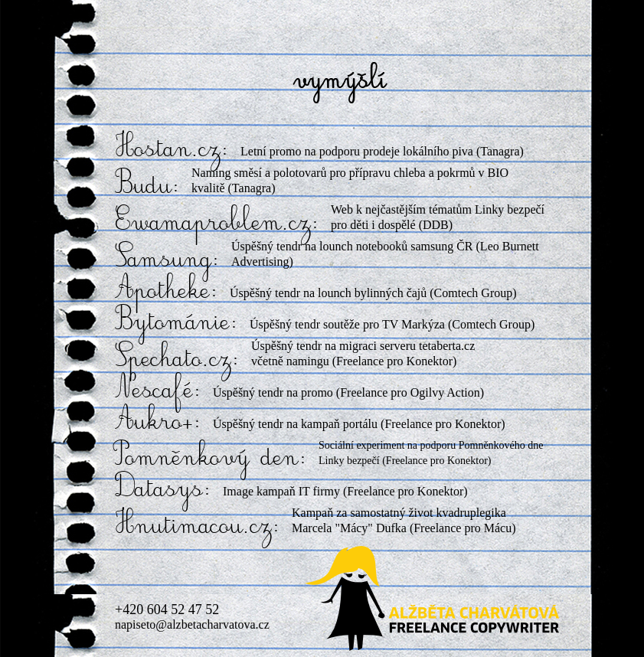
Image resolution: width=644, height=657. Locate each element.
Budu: (147, 186)
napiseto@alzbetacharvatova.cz (192, 624)
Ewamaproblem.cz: (217, 223)
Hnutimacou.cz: (198, 526)
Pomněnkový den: (211, 458)
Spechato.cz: (177, 359)
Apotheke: (167, 291)
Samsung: (167, 260)
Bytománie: (177, 322)
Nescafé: (158, 391)
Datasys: (163, 489)
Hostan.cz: (172, 149)
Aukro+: (158, 422)
